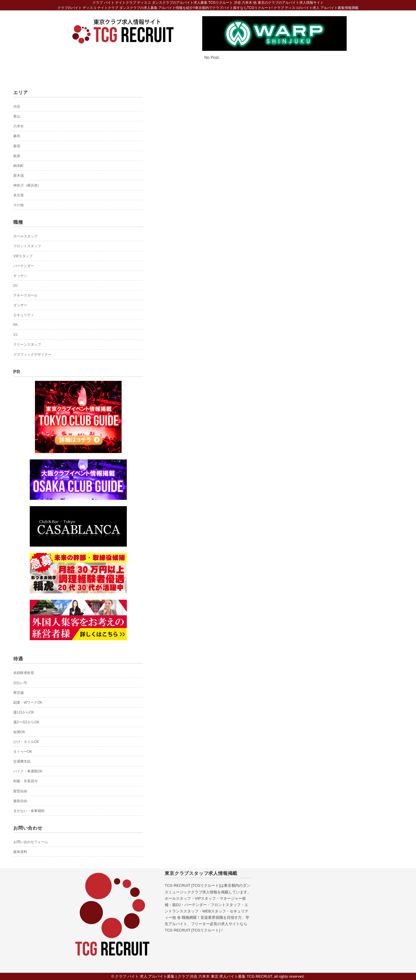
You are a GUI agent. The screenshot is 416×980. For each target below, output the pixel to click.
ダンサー (20, 305)
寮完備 (18, 693)
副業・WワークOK (28, 703)
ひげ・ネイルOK (26, 742)
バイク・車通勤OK (28, 771)
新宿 (17, 146)
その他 (18, 205)
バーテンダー (24, 266)
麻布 (17, 136)
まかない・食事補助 (29, 811)
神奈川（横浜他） (27, 185)
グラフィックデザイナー (32, 355)
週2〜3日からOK (26, 722)
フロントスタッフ (27, 246)
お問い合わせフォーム (31, 842)
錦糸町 (18, 166)
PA (15, 325)
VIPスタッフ (23, 256)
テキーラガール (25, 295)
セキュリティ (24, 315)
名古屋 (18, 195)
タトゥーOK (23, 752)
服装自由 (20, 801)
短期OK (19, 732)
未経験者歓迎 (24, 673)
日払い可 (20, 683)
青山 (17, 116)
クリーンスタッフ (27, 344)
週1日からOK (24, 712)
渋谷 (17, 107)
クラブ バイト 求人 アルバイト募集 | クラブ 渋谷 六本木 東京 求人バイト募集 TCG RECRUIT (193, 976)
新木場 (18, 176)
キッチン (20, 276)
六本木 (18, 126)
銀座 (17, 156)
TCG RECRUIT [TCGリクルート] (192, 885)
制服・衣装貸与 (25, 781)
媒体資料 (20, 852)
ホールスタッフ (25, 236)
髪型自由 (20, 791)
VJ (15, 335)
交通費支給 (22, 761)
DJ (15, 286)
